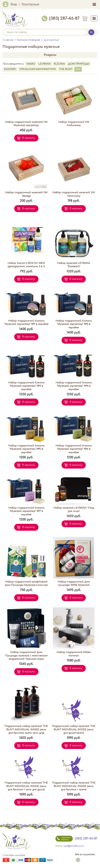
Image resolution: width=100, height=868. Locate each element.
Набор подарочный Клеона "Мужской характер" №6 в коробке (74, 449)
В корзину (29, 138)
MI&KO (31, 64)
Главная (8, 40)
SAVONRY (10, 69)
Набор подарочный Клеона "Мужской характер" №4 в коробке (74, 386)
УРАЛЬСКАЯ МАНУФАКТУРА (38, 69)
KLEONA (59, 64)
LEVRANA (45, 64)
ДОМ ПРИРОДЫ (79, 64)
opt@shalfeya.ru (74, 846)
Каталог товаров (28, 40)
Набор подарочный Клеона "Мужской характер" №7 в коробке (26, 511)
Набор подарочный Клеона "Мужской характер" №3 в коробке (26, 386)
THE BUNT (66, 69)
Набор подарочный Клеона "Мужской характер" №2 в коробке (74, 324)
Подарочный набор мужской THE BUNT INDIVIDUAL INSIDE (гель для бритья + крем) (74, 786)
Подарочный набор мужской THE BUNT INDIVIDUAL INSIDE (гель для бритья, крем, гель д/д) (26, 729)
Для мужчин (51, 40)
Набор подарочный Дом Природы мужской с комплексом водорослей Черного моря (26, 656)
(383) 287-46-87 (61, 18)
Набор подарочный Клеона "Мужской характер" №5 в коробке (26, 449)
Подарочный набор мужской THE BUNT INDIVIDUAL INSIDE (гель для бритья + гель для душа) (26, 786)
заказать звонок (63, 839)
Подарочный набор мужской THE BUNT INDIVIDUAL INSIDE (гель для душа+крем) (74, 729)
